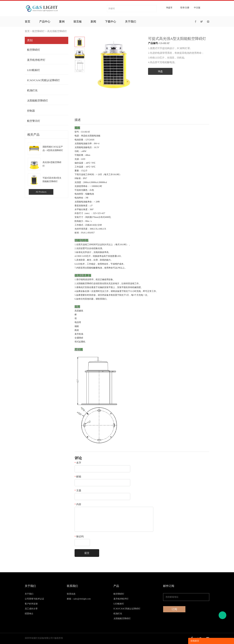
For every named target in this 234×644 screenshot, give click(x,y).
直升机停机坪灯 (36, 60)
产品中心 (45, 22)
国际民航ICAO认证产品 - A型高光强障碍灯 (53, 149)
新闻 (93, 22)
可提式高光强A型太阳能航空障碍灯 (52, 180)
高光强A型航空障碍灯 (52, 164)
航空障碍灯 (38, 31)
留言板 (78, 22)
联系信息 (71, 594)
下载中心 (111, 22)
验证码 (79, 537)
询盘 (160, 71)
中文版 (197, 8)
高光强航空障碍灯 (57, 31)
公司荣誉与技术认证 (34, 599)
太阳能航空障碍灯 (38, 101)
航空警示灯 (34, 121)
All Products (41, 192)
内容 (78, 504)
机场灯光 (32, 90)
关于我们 (131, 22)
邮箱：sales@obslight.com (79, 599)
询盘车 (169, 8)
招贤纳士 (29, 614)
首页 (28, 22)
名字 (78, 463)
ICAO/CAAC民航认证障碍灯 (43, 80)
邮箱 (78, 477)
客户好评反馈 (31, 604)
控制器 (31, 111)
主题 (78, 491)
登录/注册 (185, 8)
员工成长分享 (31, 609)
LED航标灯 (34, 70)
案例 (62, 22)
